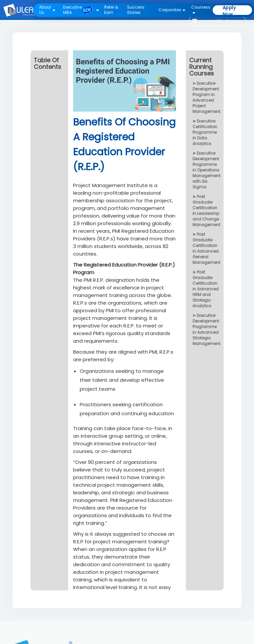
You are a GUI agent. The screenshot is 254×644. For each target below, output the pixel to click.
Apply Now (229, 10)
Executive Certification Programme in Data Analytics (205, 132)
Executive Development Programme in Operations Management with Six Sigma (206, 170)
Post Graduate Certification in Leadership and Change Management (206, 211)
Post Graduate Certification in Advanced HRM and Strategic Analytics (206, 289)
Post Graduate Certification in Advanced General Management (206, 248)
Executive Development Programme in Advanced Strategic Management (206, 329)
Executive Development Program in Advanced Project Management (206, 97)
